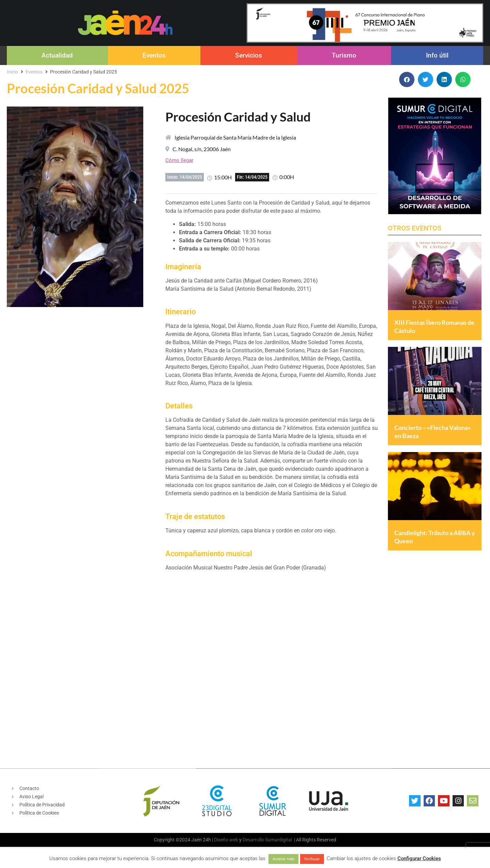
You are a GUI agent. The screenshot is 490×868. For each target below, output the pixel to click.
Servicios (249, 55)
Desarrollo (253, 840)
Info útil (437, 55)
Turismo (344, 55)
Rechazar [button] (312, 859)
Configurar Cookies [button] (419, 858)
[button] (407, 79)
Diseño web (226, 840)
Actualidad (57, 55)
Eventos (154, 55)
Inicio (12, 72)
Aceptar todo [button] (283, 859)
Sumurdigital (279, 840)
